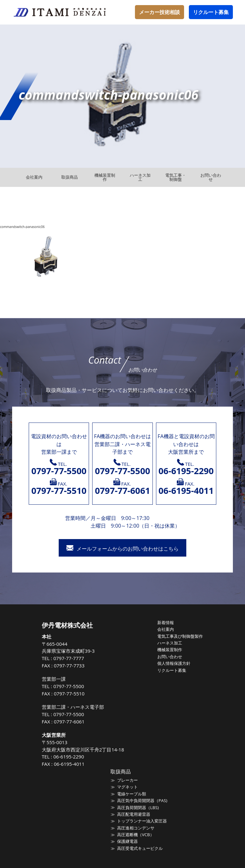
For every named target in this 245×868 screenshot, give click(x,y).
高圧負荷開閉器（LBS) (138, 807)
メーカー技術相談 (160, 12)
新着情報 (166, 623)
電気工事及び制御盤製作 (180, 636)
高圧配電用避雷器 (134, 814)
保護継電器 (127, 841)
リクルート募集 (211, 12)
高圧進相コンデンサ (136, 827)
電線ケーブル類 (132, 793)
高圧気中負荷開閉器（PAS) (142, 800)
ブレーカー (127, 780)
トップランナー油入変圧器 (142, 821)
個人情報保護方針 (174, 663)
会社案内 (166, 629)
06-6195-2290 (69, 757)
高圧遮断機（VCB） (136, 834)
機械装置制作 (170, 649)
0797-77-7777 (69, 658)
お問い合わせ (170, 656)
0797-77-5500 (69, 686)
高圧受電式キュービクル (140, 848)
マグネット (127, 787)
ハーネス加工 (170, 643)
